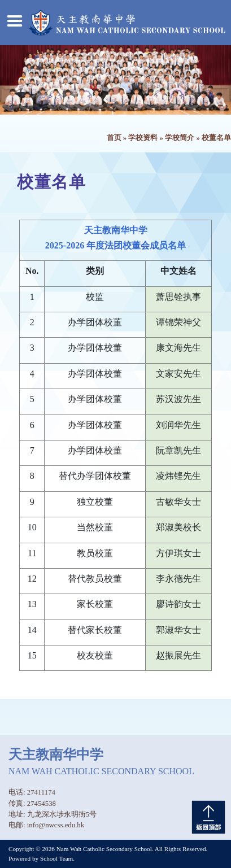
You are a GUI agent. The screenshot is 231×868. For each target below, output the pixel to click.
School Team (56, 858)
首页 (114, 138)
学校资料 (143, 138)
